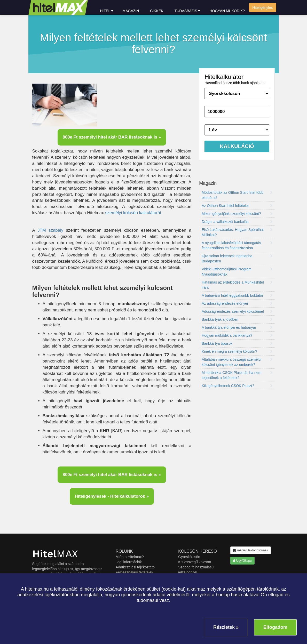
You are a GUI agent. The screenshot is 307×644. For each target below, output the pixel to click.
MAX (55, 554)
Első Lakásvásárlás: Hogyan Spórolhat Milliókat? (237, 232)
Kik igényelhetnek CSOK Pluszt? (237, 386)
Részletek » (226, 627)
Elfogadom (275, 627)
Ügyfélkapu (242, 561)
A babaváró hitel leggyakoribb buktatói (237, 295)
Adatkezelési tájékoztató (135, 567)
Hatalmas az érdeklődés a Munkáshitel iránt (237, 285)
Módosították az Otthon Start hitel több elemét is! (237, 195)
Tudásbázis (187, 11)
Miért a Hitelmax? (130, 557)
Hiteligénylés (262, 7)
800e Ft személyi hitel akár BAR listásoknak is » (112, 137)
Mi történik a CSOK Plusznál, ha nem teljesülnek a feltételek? (237, 375)
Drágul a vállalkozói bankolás (237, 222)
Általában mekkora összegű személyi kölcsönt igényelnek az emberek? (237, 362)
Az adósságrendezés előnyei (237, 303)
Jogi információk (129, 562)
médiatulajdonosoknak (251, 550)
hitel (107, 11)
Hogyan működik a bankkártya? (237, 335)
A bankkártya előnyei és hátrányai (237, 327)
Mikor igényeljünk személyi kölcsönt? (237, 214)
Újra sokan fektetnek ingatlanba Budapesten (237, 259)
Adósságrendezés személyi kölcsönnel (237, 311)
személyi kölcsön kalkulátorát (133, 213)
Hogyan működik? (227, 11)
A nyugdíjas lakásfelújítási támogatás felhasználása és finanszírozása (237, 245)
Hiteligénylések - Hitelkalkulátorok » (112, 496)
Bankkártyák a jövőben (237, 319)
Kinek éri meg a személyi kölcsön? (237, 351)
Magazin (131, 11)
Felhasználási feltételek (135, 572)
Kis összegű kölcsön (195, 562)
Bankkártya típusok (237, 343)
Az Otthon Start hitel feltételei (237, 206)
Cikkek (157, 11)
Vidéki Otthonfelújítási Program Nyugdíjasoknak (237, 272)
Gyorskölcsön (189, 557)
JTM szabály (50, 230)
